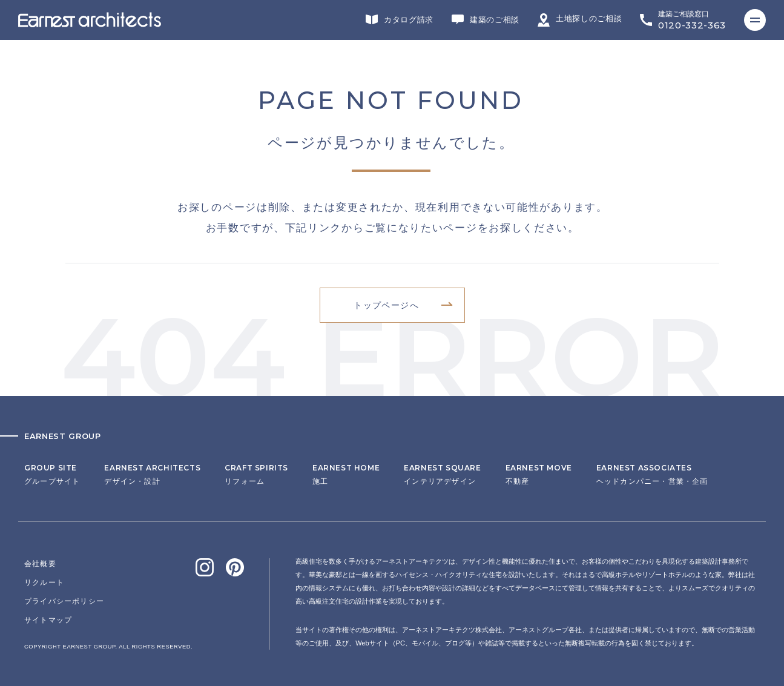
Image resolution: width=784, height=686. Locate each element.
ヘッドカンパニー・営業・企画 (652, 475)
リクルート (44, 582)
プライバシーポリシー (64, 601)
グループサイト (52, 475)
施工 (346, 475)
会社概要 (40, 564)
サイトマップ (48, 620)
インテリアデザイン (442, 475)
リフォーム (256, 475)
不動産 (539, 475)
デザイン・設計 (152, 475)
